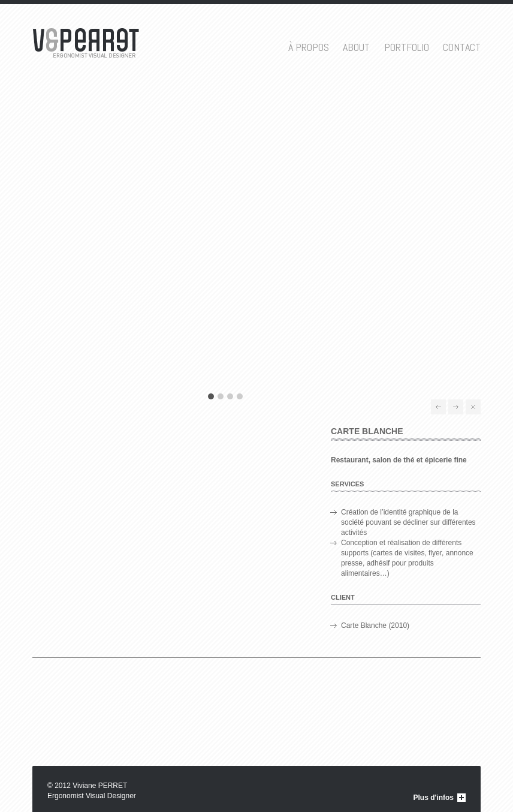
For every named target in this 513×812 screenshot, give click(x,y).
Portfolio (407, 47)
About (356, 47)
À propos (309, 47)
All (473, 407)
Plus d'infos (433, 798)
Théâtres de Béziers (438, 407)
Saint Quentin (456, 407)
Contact (462, 47)
